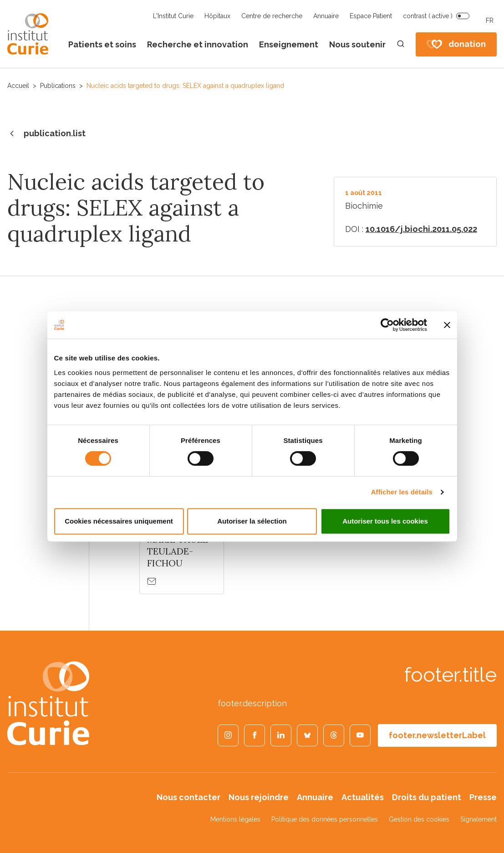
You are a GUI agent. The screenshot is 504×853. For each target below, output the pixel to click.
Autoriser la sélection (252, 521)
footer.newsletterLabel (437, 735)
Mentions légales (235, 819)
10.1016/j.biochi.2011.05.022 (421, 229)
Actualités (363, 797)
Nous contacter (188, 797)
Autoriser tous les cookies (385, 521)
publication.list (46, 134)
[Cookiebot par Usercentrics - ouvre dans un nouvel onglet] (387, 325)
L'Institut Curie (173, 16)
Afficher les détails (402, 492)
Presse (483, 797)
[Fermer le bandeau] (447, 325)
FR (490, 21)
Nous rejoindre (259, 797)
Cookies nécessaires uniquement (119, 521)
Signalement (479, 819)
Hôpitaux (217, 16)
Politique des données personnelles (325, 819)
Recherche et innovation (198, 44)
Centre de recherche (272, 16)
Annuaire (326, 16)
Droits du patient (427, 797)
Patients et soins (102, 44)
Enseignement (289, 44)
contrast (428, 16)
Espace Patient (371, 16)
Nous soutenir (357, 44)
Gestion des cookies (419, 819)
